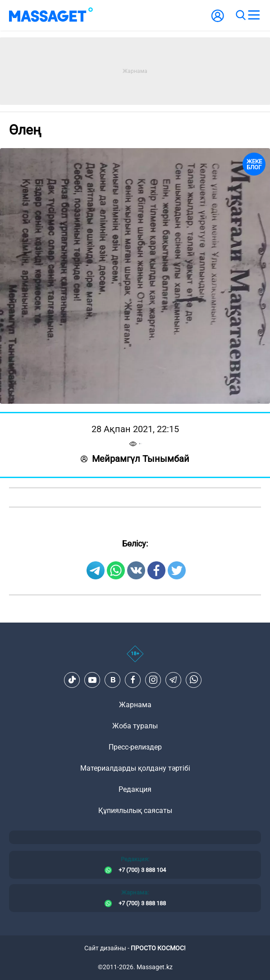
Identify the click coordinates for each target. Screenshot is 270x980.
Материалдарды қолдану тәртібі (135, 768)
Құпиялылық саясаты (135, 811)
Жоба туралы (135, 726)
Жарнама (135, 705)
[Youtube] (92, 680)
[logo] (51, 15)
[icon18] (135, 659)
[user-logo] (218, 20)
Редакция (135, 789)
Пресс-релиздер (135, 747)
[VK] (113, 680)
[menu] (254, 15)
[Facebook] (133, 680)
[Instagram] (153, 680)
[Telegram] (174, 680)
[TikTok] (72, 680)
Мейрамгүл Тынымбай (135, 459)
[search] (240, 15)
